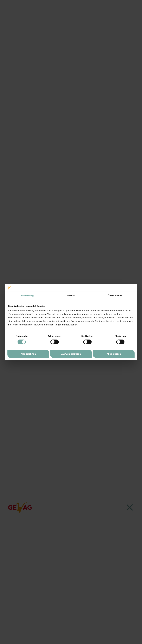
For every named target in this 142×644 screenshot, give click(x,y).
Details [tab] (71, 296)
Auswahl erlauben (71, 354)
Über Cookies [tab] (115, 296)
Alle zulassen (114, 354)
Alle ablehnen (28, 354)
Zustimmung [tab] (27, 296)
